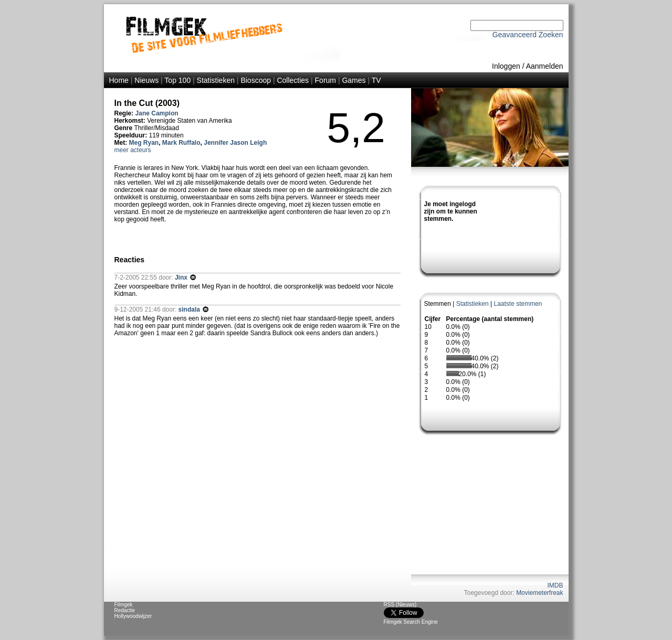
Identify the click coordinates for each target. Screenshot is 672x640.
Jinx (182, 278)
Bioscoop (256, 80)
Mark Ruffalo (181, 143)
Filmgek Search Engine (411, 622)
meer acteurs (133, 150)
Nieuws (146, 80)
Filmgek (124, 605)
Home (119, 80)
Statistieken (216, 80)
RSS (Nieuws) (400, 605)
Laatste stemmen (518, 304)
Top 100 (177, 80)
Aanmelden (545, 66)
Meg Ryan (144, 143)
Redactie (125, 610)
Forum (325, 80)
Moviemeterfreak (539, 593)
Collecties (293, 80)
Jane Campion (157, 113)
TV (376, 80)
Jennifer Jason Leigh (235, 143)
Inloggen (506, 66)
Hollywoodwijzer (133, 616)
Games (354, 80)
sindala (190, 310)
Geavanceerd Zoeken (528, 35)
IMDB (555, 585)
